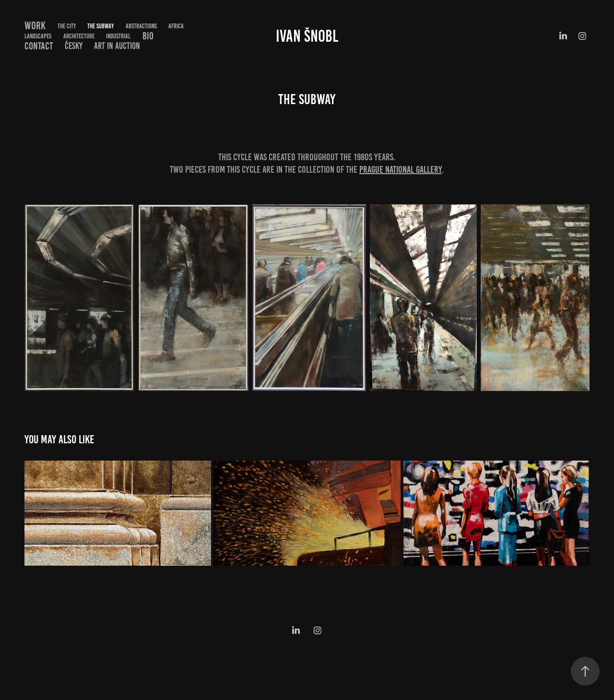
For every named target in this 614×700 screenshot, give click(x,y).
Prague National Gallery (401, 169)
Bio (148, 36)
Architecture (79, 36)
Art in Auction (117, 46)
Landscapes (38, 36)
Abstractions (141, 26)
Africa (176, 26)
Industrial (118, 36)
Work (35, 26)
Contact (39, 46)
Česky (74, 46)
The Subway (100, 26)
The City (67, 26)
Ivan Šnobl (307, 36)
